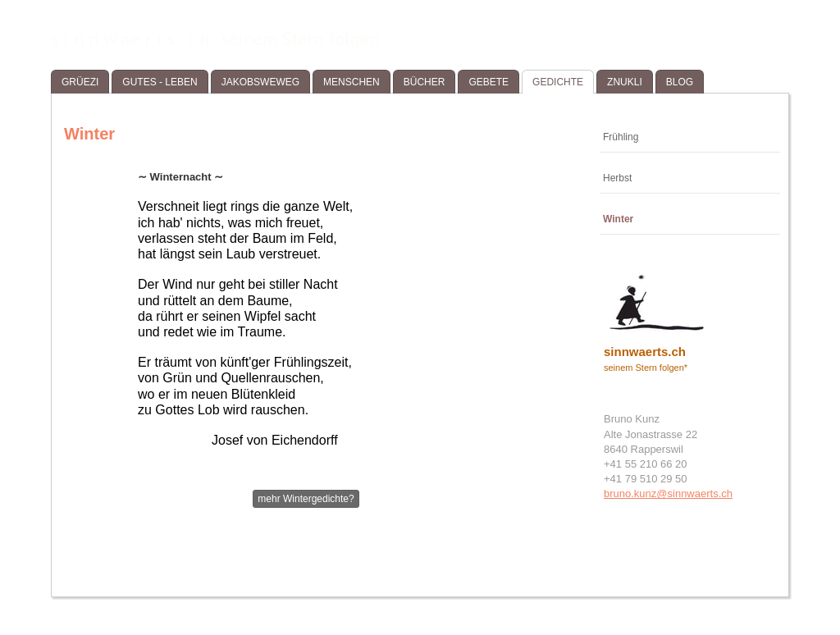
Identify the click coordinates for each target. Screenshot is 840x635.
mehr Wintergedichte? (306, 499)
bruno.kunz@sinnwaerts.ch (668, 493)
